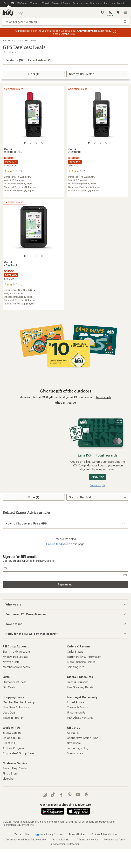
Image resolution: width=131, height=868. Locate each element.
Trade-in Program (13, 718)
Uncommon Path (78, 712)
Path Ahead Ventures (80, 718)
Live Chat (9, 779)
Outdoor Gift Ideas (15, 682)
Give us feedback (57, 544)
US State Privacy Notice (104, 834)
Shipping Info (76, 667)
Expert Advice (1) (40, 60)
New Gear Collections (16, 707)
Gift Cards (9, 687)
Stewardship (75, 753)
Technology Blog (78, 748)
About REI (73, 733)
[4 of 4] (42, 143)
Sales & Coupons (78, 682)
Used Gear (9, 712)
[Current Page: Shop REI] (9, 3)
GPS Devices (30, 40)
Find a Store (10, 773)
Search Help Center (15, 768)
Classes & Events (77, 707)
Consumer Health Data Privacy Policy (26, 839)
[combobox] (65, 22)
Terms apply (103, 397)
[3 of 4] (36, 143)
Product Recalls (60, 839)
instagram (45, 795)
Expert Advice (76, 702)
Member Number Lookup (19, 702)
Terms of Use (22, 834)
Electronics (8, 40)
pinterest (70, 795)
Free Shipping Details (80, 687)
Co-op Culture (12, 738)
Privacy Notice (77, 834)
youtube (78, 795)
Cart (118, 12)
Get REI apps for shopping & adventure (65, 805)
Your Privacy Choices (49, 835)
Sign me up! (65, 584)
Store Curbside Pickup (81, 662)
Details (50, 561)
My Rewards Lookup (16, 657)
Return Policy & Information (84, 657)
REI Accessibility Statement (66, 844)
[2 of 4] (31, 143)
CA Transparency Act (87, 839)
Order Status (75, 651)
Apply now (98, 477)
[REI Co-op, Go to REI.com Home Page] (8, 12)
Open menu (125, 12)
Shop (19, 13)
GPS (19, 40)
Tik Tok (53, 795)
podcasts (86, 795)
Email (6, 568)
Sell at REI (9, 743)
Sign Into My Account (16, 651)
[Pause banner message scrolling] (114, 31)
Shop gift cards (65, 402)
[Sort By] (97, 74)
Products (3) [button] (14, 60)
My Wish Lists (11, 662)
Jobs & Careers (12, 733)
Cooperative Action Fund (83, 738)
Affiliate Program (13, 748)
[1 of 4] (25, 143)
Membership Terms (115, 839)
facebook (61, 795)
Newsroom (74, 743)
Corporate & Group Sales (18, 753)
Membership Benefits (16, 667)
